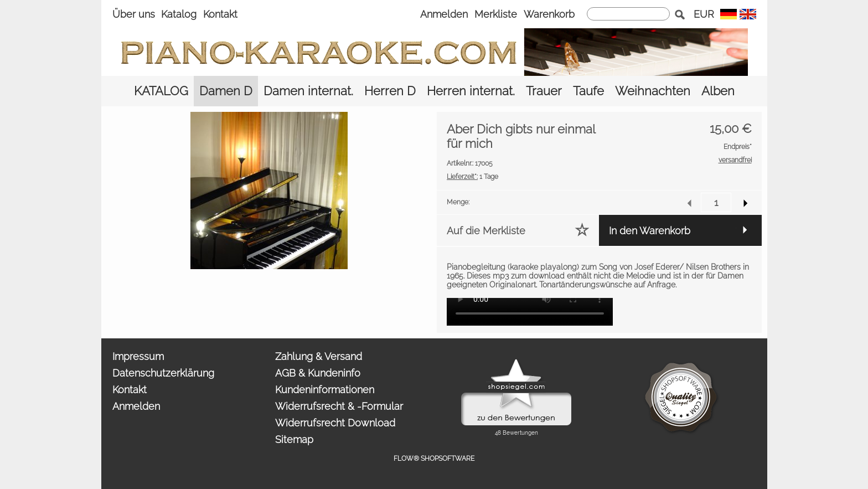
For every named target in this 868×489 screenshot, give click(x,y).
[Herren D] (390, 91)
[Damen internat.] (308, 91)
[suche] (628, 14)
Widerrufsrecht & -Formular (339, 406)
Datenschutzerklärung (163, 373)
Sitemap (294, 439)
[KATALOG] (161, 91)
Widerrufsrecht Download (335, 423)
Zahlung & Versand (319, 356)
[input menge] (716, 202)
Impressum (138, 356)
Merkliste (496, 14)
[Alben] (718, 91)
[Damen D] (226, 91)
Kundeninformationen (325, 390)
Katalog (179, 14)
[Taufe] (588, 91)
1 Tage (472, 177)
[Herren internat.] (471, 91)
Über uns (134, 14)
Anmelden (444, 14)
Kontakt (220, 14)
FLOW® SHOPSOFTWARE (434, 459)
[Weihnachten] (653, 91)
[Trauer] (544, 91)
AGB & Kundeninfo (318, 373)
